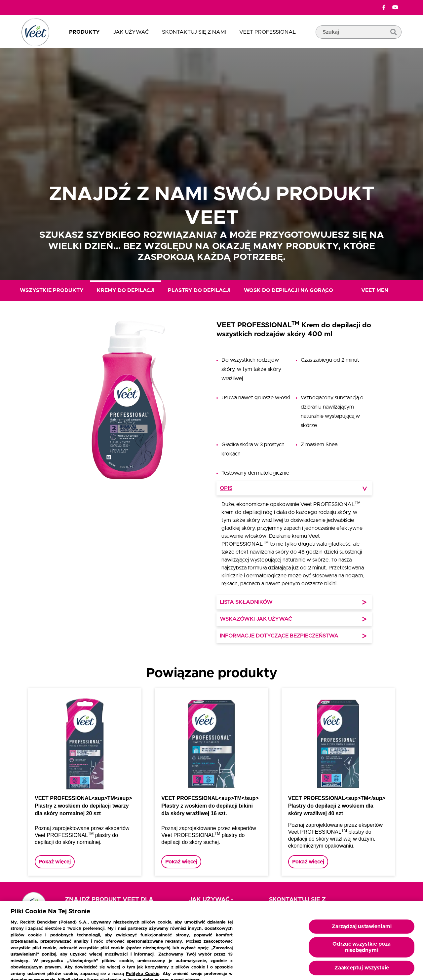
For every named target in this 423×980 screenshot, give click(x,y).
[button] (129, 483)
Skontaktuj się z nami (194, 32)
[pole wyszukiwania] (359, 42)
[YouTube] (395, 8)
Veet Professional (268, 32)
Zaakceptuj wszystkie (362, 971)
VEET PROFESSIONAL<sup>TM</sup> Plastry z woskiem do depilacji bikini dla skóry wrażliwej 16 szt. (210, 806)
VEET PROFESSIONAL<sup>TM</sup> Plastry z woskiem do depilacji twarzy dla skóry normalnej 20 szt (83, 806)
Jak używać (131, 32)
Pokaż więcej (55, 862)
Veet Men (375, 290)
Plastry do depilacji (199, 290)
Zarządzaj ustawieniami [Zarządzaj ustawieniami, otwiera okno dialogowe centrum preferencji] (362, 929)
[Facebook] (384, 8)
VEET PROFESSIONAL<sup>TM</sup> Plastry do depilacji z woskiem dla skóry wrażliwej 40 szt (337, 806)
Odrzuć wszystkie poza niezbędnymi (362, 950)
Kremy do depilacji (126, 290)
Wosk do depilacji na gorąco (288, 290)
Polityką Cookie (143, 977)
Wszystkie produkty (52, 290)
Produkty (84, 32)
